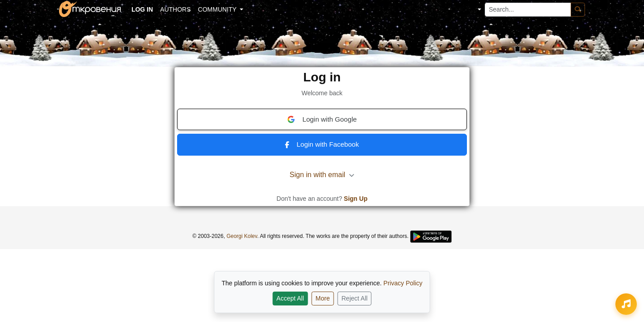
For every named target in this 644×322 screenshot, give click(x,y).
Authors (175, 9)
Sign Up (356, 199)
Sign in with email (322, 175)
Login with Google (322, 119)
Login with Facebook (322, 144)
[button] (473, 10)
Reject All (355, 298)
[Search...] (528, 10)
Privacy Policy (403, 283)
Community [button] (218, 9)
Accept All (290, 298)
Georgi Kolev (241, 236)
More (323, 298)
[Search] (578, 10)
